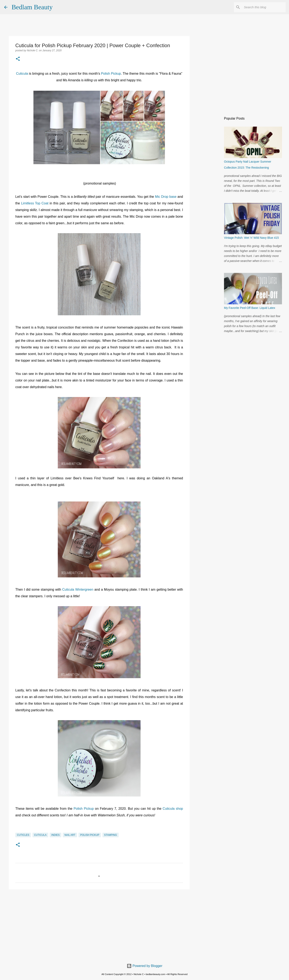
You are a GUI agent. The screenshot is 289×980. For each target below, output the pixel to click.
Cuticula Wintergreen (78, 590)
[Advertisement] (99, 925)
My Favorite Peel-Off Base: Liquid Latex (250, 308)
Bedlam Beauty (32, 7)
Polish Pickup (111, 74)
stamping (111, 835)
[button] (18, 59)
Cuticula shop (173, 809)
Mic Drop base (166, 197)
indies (55, 835)
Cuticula (23, 74)
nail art (70, 835)
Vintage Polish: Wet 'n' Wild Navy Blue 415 (251, 238)
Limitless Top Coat (35, 203)
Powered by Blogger (145, 966)
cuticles (23, 835)
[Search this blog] (264, 7)
